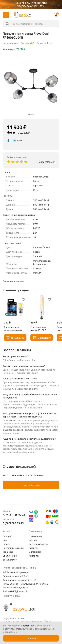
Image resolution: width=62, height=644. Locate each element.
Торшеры (8, 552)
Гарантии (33, 548)
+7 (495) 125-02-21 (14, 514)
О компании (35, 536)
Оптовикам (35, 552)
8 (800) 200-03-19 (13, 523)
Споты (6, 544)
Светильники (10, 556)
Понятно (31, 638)
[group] (31, 85)
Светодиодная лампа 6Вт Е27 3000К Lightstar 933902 (39, 329)
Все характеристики (13, 281)
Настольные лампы (13, 548)
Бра (5, 540)
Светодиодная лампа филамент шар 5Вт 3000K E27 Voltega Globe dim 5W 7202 (14, 329)
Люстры (7, 536)
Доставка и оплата (38, 544)
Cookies (25, 625)
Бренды (33, 540)
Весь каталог (10, 560)
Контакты (34, 556)
